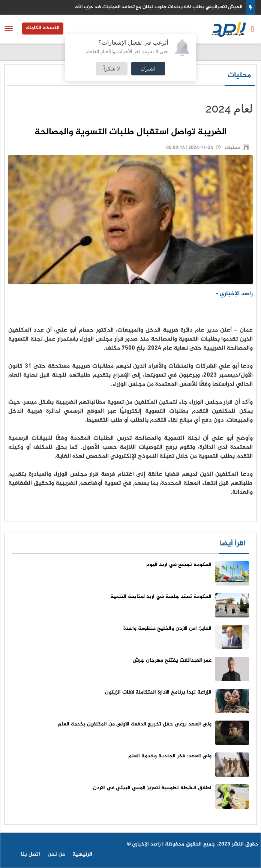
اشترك (148, 68)
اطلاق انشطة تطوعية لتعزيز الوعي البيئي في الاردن (152, 788)
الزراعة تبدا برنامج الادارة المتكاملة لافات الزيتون (158, 692)
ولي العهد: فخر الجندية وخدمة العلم (170, 756)
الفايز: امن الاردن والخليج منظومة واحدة (167, 628)
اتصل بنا (31, 854)
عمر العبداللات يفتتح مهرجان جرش (172, 660)
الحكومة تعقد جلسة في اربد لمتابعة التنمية (161, 597)
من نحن (56, 854)
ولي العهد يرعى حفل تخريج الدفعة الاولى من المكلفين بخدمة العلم (135, 724)
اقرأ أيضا (232, 544)
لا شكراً (112, 68)
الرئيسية (82, 854)
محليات (239, 76)
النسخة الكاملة (43, 28)
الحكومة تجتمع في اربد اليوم (179, 565)
